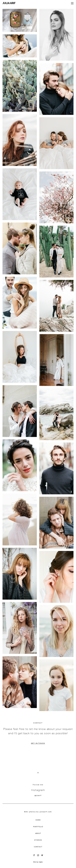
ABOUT (38, 833)
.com (49, 812)
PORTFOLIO (38, 827)
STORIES (38, 840)
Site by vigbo (38, 862)
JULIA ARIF (9, 3)
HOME (38, 820)
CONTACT (38, 847)
